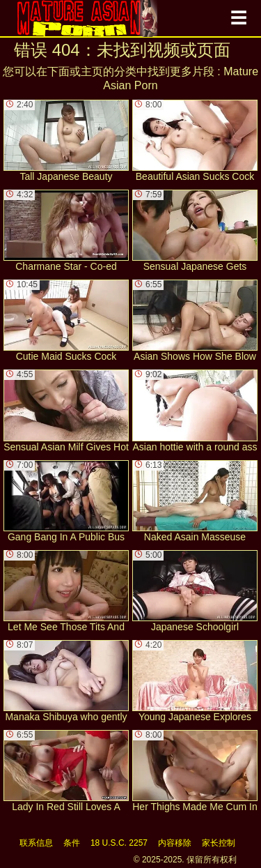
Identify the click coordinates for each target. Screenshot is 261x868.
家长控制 (219, 843)
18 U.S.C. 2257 (119, 843)
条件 (72, 843)
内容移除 (175, 843)
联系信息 (36, 843)
